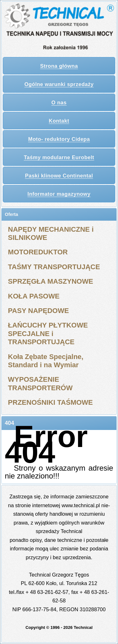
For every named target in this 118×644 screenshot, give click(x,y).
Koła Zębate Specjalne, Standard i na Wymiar (46, 361)
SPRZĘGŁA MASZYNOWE (51, 281)
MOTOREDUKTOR (38, 252)
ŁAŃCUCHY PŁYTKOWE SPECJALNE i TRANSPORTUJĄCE (48, 334)
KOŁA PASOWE (34, 296)
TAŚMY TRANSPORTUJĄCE (54, 267)
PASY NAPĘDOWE (38, 311)
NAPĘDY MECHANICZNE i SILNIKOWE (51, 233)
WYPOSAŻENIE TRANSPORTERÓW (40, 383)
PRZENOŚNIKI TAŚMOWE (50, 402)
